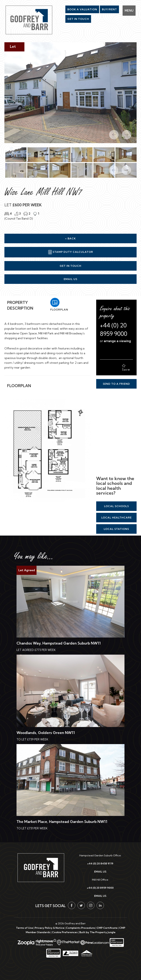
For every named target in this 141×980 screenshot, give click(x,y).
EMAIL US (100, 872)
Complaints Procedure (80, 928)
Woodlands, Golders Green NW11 (46, 733)
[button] (112, 168)
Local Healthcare (116, 518)
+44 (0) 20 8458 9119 (100, 864)
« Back (70, 238)
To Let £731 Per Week (32, 828)
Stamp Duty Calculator (71, 252)
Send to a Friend (116, 384)
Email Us (70, 279)
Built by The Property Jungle (97, 932)
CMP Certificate (107, 928)
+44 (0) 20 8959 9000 (100, 888)
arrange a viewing (117, 341)
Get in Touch (70, 266)
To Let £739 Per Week (32, 739)
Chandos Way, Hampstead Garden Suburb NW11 (59, 643)
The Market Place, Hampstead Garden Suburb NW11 (62, 822)
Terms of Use (25, 928)
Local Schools (116, 506)
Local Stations (116, 529)
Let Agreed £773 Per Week (36, 650)
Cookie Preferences (65, 932)
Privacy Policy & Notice (49, 928)
